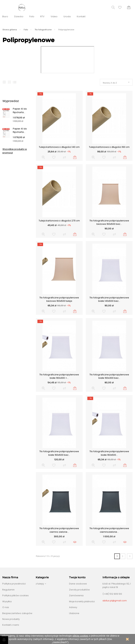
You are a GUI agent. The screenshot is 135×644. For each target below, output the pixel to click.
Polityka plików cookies (15, 595)
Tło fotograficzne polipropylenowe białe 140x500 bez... (109, 299)
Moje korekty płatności (82, 601)
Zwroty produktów (79, 590)
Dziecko (19, 16)
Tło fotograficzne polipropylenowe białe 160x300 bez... (109, 376)
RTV (42, 16)
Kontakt (81, 16)
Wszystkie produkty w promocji (15, 151)
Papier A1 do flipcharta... (20, 111)
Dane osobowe (78, 584)
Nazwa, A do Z (110, 83)
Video (54, 16)
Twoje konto (77, 577)
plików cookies (80, 636)
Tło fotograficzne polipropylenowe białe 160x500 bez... (59, 453)
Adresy (73, 607)
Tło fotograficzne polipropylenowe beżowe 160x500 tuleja (59, 299)
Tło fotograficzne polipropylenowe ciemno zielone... (59, 530)
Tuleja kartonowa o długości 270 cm (59, 221)
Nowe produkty (11, 619)
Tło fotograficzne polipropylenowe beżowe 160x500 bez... (109, 222)
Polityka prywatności (14, 584)
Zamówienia (76, 595)
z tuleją (40, 584)
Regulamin (8, 590)
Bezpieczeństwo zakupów (17, 613)
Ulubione (74, 613)
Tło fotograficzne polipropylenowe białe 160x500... (109, 453)
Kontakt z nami (11, 625)
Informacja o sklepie (116, 577)
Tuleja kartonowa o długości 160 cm (109, 147)
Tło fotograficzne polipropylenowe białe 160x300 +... (59, 376)
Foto (32, 16)
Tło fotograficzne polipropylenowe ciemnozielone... (109, 530)
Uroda (67, 16)
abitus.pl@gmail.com (115, 601)
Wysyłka (7, 601)
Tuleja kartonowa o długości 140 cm (59, 147)
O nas (6, 607)
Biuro (5, 16)
